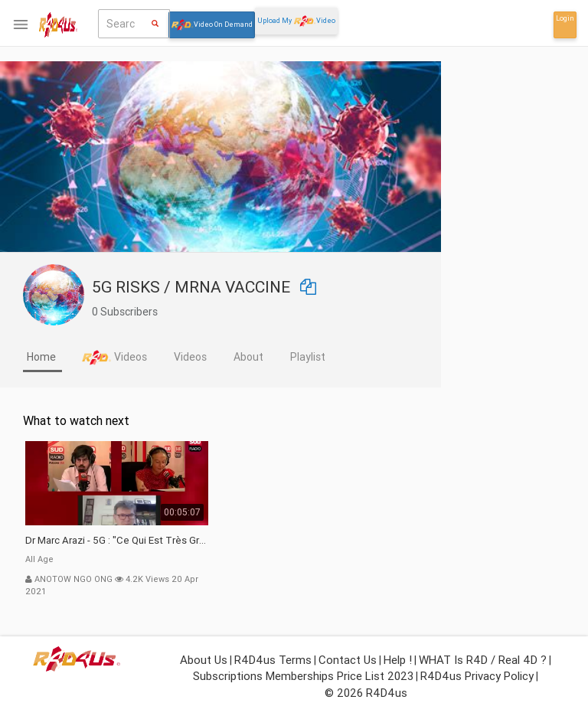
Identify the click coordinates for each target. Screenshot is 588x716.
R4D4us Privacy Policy (477, 676)
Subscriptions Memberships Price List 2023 (303, 676)
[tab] (140, 358)
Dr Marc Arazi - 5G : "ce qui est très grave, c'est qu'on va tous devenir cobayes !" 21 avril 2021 (215, 540)
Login (565, 18)
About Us (204, 660)
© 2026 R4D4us (366, 693)
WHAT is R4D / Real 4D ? (483, 660)
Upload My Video (296, 21)
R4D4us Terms (273, 660)
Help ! (398, 660)
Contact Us (348, 660)
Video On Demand (212, 25)
